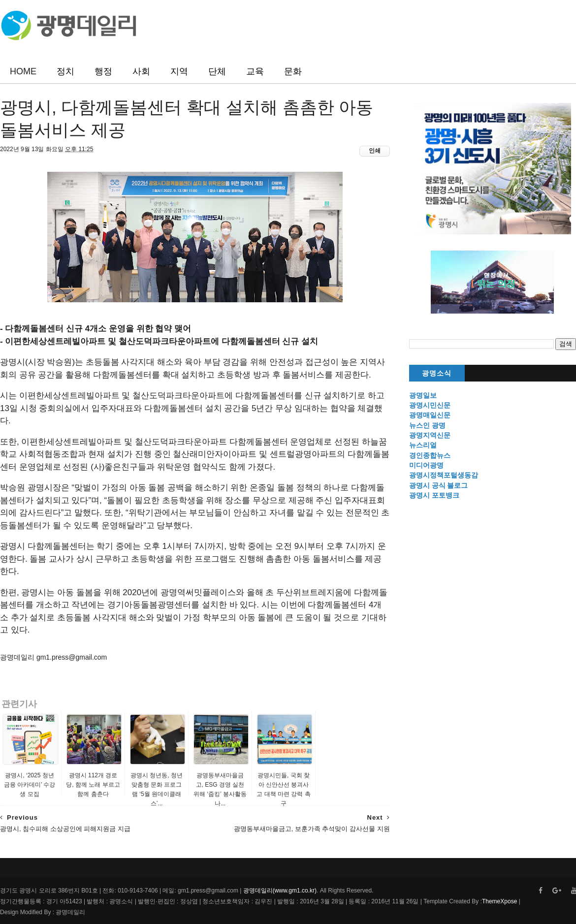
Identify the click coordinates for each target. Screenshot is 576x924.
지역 (179, 71)
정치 (65, 71)
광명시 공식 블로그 (439, 485)
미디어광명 (426, 465)
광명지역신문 (430, 435)
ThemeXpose (499, 901)
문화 (293, 71)
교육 (255, 71)
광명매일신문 (430, 415)
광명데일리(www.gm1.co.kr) (280, 891)
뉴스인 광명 (427, 425)
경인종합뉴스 (430, 455)
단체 (217, 71)
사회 (141, 71)
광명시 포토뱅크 (434, 495)
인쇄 (375, 151)
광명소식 (437, 373)
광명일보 (423, 395)
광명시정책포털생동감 (444, 475)
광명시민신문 (430, 405)
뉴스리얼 (423, 445)
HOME (23, 71)
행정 (103, 71)
